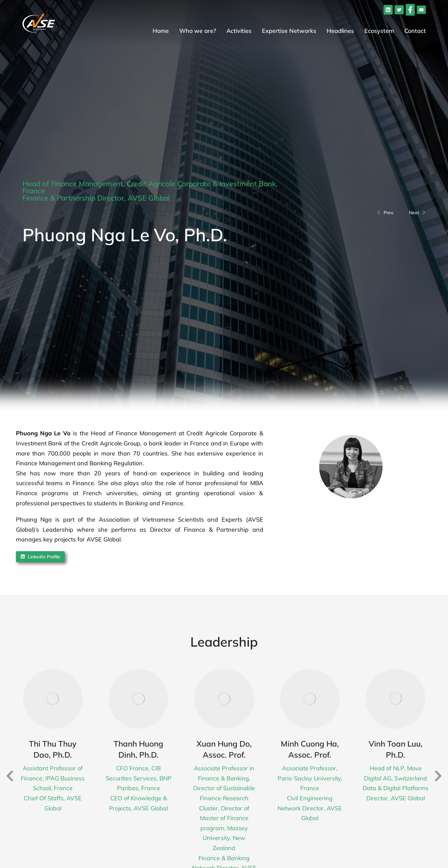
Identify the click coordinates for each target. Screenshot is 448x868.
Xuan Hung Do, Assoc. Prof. (224, 749)
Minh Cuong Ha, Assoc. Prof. (310, 749)
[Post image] (53, 699)
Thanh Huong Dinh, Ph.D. (138, 749)
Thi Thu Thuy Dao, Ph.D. (53, 749)
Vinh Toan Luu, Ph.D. (396, 749)
